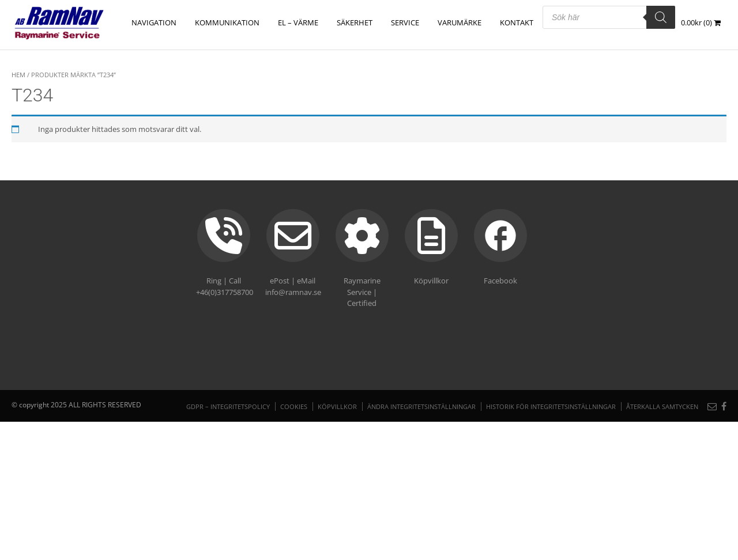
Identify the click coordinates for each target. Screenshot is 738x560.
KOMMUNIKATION (227, 22)
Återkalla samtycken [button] (662, 406)
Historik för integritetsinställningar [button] (551, 406)
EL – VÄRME (298, 22)
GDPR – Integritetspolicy (228, 406)
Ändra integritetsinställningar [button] (421, 406)
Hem (18, 75)
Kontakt (517, 22)
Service (405, 22)
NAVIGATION (154, 22)
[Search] (661, 17)
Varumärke (460, 22)
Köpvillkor (337, 406)
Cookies (294, 406)
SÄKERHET (355, 22)
